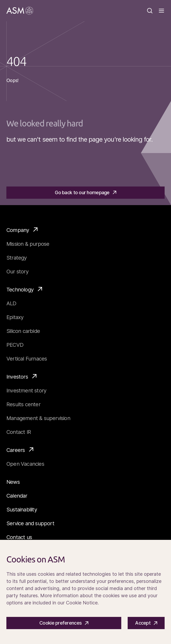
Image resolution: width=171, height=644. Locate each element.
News (13, 482)
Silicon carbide (23, 331)
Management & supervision (38, 418)
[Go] (20, 11)
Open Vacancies (25, 464)
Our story (17, 272)
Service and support (30, 523)
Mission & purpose (28, 244)
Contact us (19, 537)
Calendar (17, 496)
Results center (23, 404)
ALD (11, 303)
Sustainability (22, 510)
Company (22, 230)
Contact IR (19, 432)
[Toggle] (161, 11)
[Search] (150, 11)
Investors (21, 376)
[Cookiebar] (85, 592)
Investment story (26, 391)
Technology (24, 289)
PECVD (15, 345)
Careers (20, 450)
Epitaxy (15, 317)
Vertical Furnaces (27, 359)
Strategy (17, 258)
